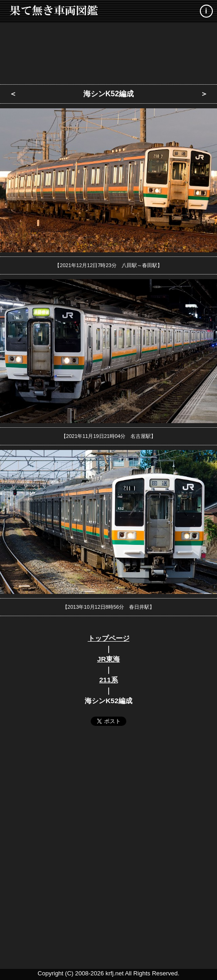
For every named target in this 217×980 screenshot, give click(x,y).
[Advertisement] (109, 51)
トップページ (109, 638)
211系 (108, 680)
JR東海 (108, 659)
